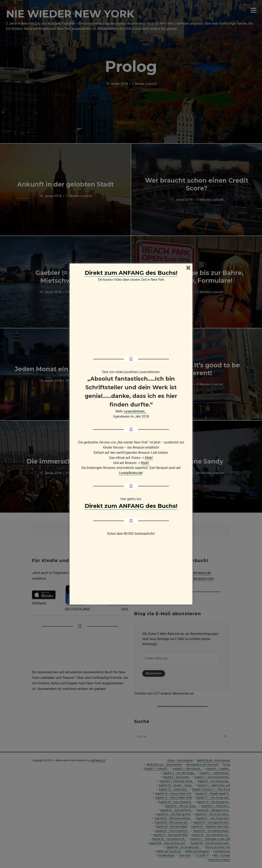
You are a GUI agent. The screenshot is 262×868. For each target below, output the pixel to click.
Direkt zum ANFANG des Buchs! (131, 273)
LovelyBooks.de (130, 473)
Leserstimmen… (135, 411)
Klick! (149, 458)
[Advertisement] (131, 572)
